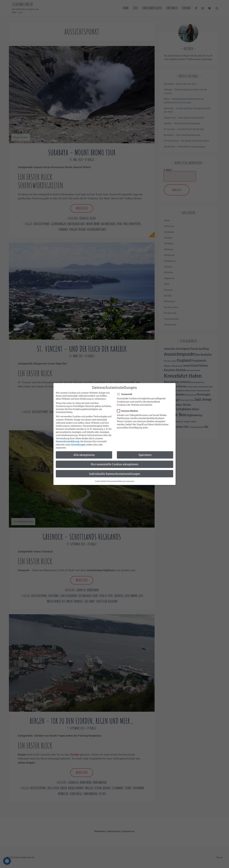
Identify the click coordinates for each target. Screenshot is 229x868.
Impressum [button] (130, 478)
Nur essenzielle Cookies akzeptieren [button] (115, 461)
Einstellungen (78, 441)
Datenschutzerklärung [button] (116, 478)
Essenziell (125, 391)
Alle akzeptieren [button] (84, 451)
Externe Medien (128, 407)
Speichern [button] (145, 451)
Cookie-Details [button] (101, 478)
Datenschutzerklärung (68, 438)
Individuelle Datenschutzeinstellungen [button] (115, 470)
